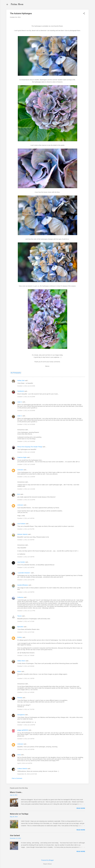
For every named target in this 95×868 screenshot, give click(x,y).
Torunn (19, 616)
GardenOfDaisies (23, 585)
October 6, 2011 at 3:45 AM (26, 692)
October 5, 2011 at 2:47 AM (26, 621)
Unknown (20, 470)
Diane (19, 671)
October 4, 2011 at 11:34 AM (26, 464)
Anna (19, 755)
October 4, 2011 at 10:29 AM (26, 410)
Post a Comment (17, 778)
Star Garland (15, 835)
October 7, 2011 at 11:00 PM (26, 725)
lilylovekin (20, 627)
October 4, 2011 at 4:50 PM (26, 540)
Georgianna (21, 715)
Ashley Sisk (21, 380)
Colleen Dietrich (22, 769)
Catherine (20, 597)
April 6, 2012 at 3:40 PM (25, 763)
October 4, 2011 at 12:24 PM (26, 500)
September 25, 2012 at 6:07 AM (27, 774)
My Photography (16, 373)
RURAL (20, 637)
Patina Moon (17, 4)
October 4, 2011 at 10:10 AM (26, 386)
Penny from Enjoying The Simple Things (30, 447)
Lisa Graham (22, 524)
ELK (19, 494)
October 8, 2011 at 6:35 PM (26, 749)
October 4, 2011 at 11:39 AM (26, 477)
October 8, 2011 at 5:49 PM (26, 739)
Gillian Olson (21, 661)
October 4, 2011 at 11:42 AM (26, 489)
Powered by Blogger (47, 860)
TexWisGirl (21, 391)
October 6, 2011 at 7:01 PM (26, 709)
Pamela (20, 698)
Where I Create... (16, 792)
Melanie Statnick (23, 534)
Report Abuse (48, 864)
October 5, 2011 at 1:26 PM (26, 678)
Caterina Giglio (22, 457)
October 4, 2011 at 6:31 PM (26, 580)
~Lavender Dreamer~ (24, 573)
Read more (81, 808)
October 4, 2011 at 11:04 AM (26, 452)
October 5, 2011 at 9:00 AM (26, 666)
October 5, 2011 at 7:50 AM (26, 655)
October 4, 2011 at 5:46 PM (26, 557)
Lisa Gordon (21, 562)
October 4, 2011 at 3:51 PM (26, 529)
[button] (84, 14)
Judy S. (20, 402)
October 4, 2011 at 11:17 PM (26, 611)
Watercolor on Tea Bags (19, 814)
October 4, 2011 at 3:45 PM (26, 518)
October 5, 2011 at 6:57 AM (26, 632)
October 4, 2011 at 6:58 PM (26, 592)
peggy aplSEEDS (23, 730)
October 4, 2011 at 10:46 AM (26, 441)
